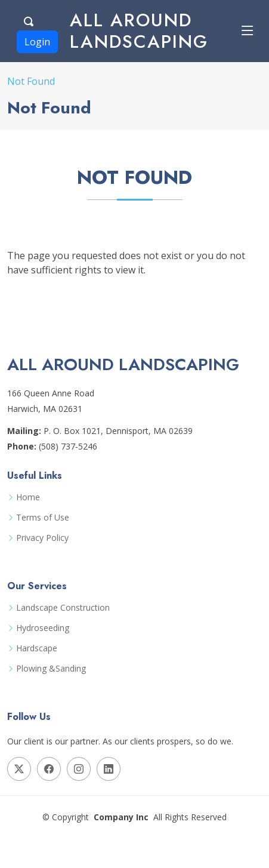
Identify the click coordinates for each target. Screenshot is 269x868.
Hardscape (37, 648)
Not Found (31, 81)
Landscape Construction (63, 608)
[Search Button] (29, 20)
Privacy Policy (42, 538)
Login (37, 42)
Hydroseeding (43, 628)
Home (28, 497)
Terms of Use (43, 518)
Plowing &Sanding (51, 669)
